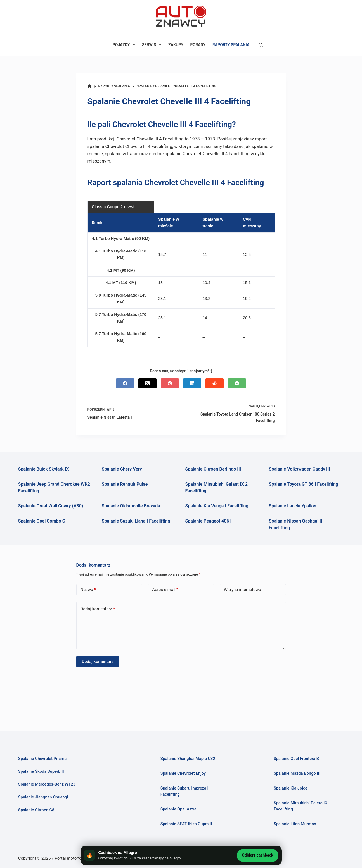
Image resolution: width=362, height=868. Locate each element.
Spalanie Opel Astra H (181, 809)
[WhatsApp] (237, 383)
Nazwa (88, 590)
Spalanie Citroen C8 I (37, 810)
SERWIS (153, 45)
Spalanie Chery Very (122, 469)
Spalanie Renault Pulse (125, 484)
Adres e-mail (165, 590)
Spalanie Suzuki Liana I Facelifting (136, 521)
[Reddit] (215, 383)
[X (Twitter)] (147, 383)
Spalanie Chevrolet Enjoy (183, 773)
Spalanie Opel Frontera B (296, 759)
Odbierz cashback (257, 855)
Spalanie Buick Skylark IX (44, 469)
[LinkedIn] (192, 383)
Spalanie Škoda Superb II (41, 771)
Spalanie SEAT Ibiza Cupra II (186, 824)
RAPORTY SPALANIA (231, 45)
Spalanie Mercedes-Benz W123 (47, 784)
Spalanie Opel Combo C (42, 521)
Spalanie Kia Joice (291, 788)
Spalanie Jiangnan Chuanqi (43, 797)
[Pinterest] (170, 383)
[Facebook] (125, 383)
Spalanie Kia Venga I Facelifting (217, 506)
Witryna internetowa (242, 590)
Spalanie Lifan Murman (295, 824)
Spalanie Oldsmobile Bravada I (132, 506)
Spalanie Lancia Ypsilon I (294, 506)
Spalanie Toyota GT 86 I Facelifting (303, 484)
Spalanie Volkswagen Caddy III (299, 469)
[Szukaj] (261, 45)
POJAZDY (125, 45)
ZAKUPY (176, 45)
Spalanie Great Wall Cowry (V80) (51, 506)
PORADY (198, 45)
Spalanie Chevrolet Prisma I (44, 759)
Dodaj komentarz (98, 609)
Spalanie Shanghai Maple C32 (188, 759)
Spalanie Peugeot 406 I (209, 521)
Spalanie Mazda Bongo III (297, 773)
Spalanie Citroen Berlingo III (213, 469)
